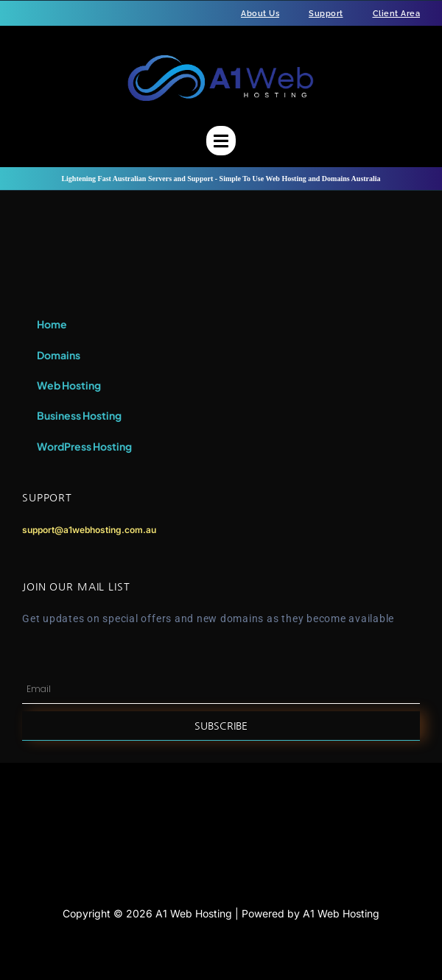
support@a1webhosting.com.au (89, 530)
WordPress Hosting (84, 446)
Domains (59, 355)
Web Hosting (69, 385)
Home (52, 324)
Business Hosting (79, 415)
